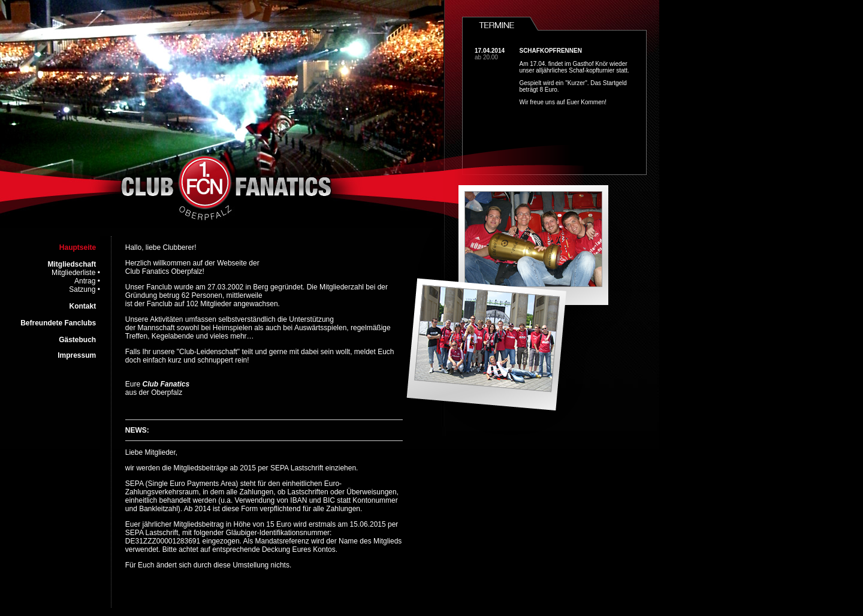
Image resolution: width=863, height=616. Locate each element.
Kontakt (83, 306)
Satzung (82, 289)
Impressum (77, 355)
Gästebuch (77, 340)
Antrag (85, 281)
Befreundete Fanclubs (58, 323)
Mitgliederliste (73, 273)
